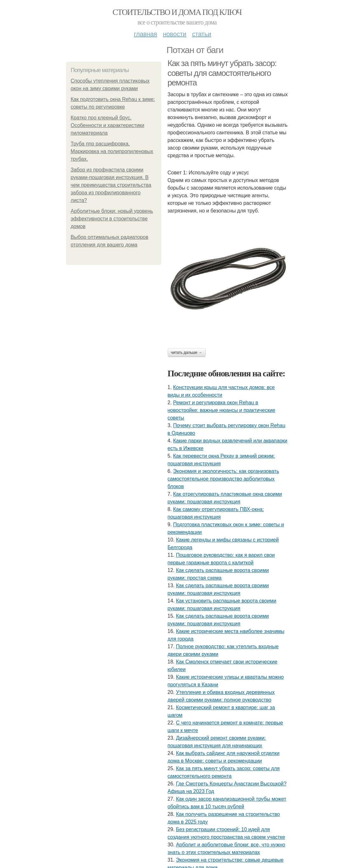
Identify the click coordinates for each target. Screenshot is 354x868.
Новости (175, 34)
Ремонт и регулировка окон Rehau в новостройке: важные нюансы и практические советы (221, 410)
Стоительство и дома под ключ (177, 12)
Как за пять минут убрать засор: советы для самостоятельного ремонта (222, 73)
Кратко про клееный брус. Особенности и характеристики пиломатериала (108, 125)
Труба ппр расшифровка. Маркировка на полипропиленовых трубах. (112, 151)
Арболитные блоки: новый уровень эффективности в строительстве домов (112, 219)
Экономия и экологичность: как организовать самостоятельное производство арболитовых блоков (223, 479)
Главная (146, 34)
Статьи (202, 34)
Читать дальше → (187, 353)
